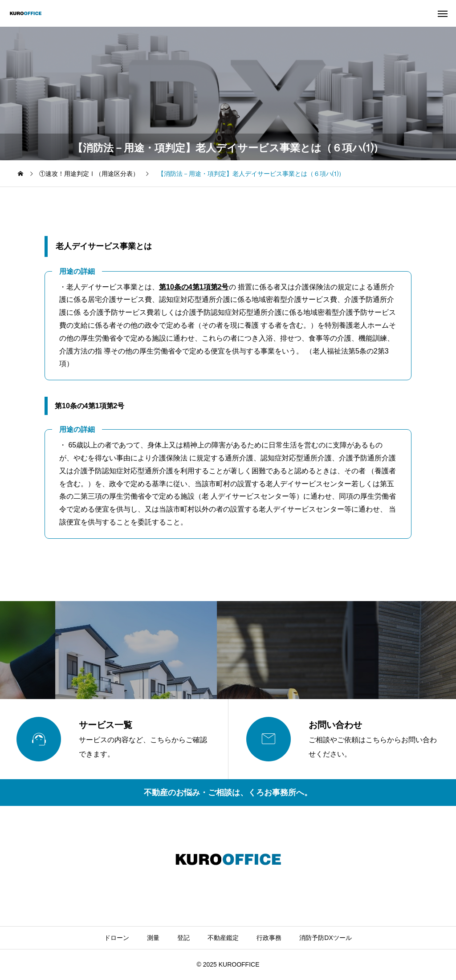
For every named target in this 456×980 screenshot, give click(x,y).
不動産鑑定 (223, 938)
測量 (153, 938)
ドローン (117, 938)
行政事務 (269, 938)
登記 (183, 938)
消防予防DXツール (325, 938)
